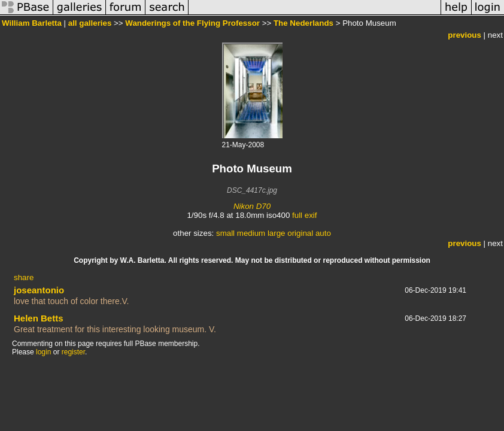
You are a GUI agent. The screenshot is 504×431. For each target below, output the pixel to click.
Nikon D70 (252, 206)
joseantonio (39, 290)
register (73, 352)
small (225, 233)
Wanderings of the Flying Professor (192, 23)
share (24, 277)
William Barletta (32, 23)
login (43, 352)
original (300, 233)
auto (323, 233)
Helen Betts (39, 318)
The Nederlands (303, 23)
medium (251, 233)
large (277, 233)
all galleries (90, 23)
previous (464, 35)
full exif (304, 215)
